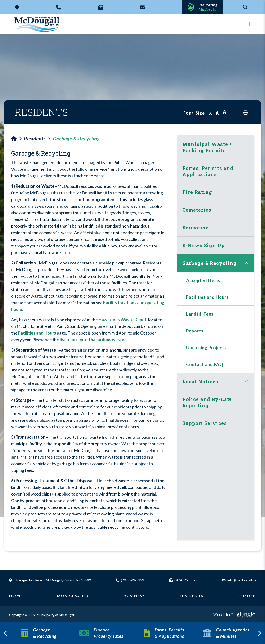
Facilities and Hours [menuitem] (207, 297)
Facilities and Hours (37, 333)
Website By (235, 614)
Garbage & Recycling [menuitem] (209, 263)
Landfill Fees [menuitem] (200, 314)
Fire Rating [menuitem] (197, 192)
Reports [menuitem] (195, 331)
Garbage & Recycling (76, 138)
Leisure (247, 596)
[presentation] (6, 633)
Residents (35, 138)
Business (134, 596)
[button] (246, 263)
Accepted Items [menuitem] (203, 280)
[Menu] (249, 24)
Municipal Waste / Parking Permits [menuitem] (207, 147)
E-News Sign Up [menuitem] (204, 245)
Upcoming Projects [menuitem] (206, 348)
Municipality (73, 596)
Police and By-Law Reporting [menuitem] (207, 402)
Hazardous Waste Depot (123, 320)
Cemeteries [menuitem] (197, 210)
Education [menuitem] (196, 228)
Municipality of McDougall (37, 24)
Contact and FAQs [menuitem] (206, 364)
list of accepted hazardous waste (92, 340)
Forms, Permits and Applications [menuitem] (208, 171)
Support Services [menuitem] (205, 423)
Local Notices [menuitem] (200, 381)
